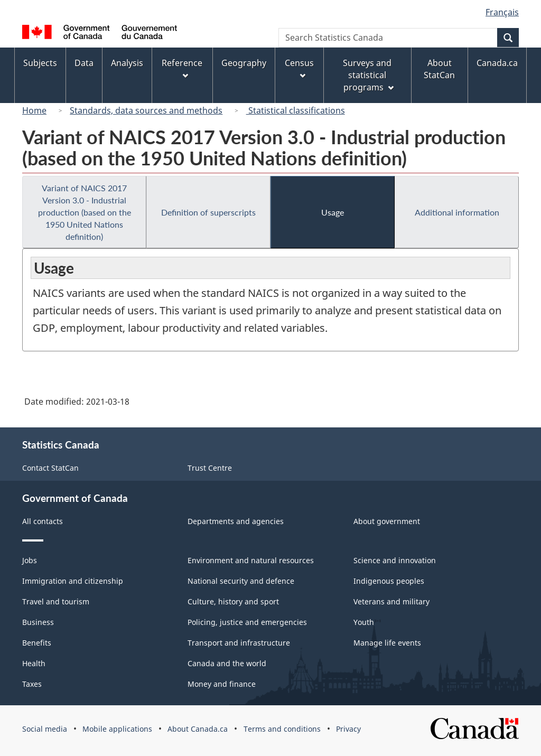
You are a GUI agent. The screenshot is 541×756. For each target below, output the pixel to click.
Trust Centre (210, 468)
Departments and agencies (236, 521)
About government (387, 521)
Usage (333, 212)
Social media (45, 729)
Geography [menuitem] (244, 63)
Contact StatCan (50, 468)
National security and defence (241, 581)
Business (38, 622)
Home (34, 110)
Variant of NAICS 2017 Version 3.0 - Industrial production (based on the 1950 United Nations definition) (85, 212)
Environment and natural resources (251, 560)
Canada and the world (227, 663)
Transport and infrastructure (239, 643)
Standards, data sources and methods (146, 110)
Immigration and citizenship (73, 581)
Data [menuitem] (84, 63)
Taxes (32, 684)
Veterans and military (391, 601)
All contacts (43, 521)
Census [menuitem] (299, 68)
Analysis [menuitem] (127, 63)
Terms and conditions (282, 729)
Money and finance (222, 684)
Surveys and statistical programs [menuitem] (368, 75)
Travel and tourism (56, 601)
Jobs (30, 560)
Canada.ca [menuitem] (497, 63)
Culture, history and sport (233, 601)
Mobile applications (117, 729)
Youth (364, 622)
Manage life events (387, 643)
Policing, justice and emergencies (247, 622)
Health (34, 663)
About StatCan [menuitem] (439, 69)
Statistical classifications (296, 110)
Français (502, 12)
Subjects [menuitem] (40, 63)
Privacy (348, 729)
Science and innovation (395, 560)
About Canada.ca (198, 729)
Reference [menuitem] (182, 68)
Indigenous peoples (389, 581)
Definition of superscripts (208, 212)
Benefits (37, 643)
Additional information (457, 212)
